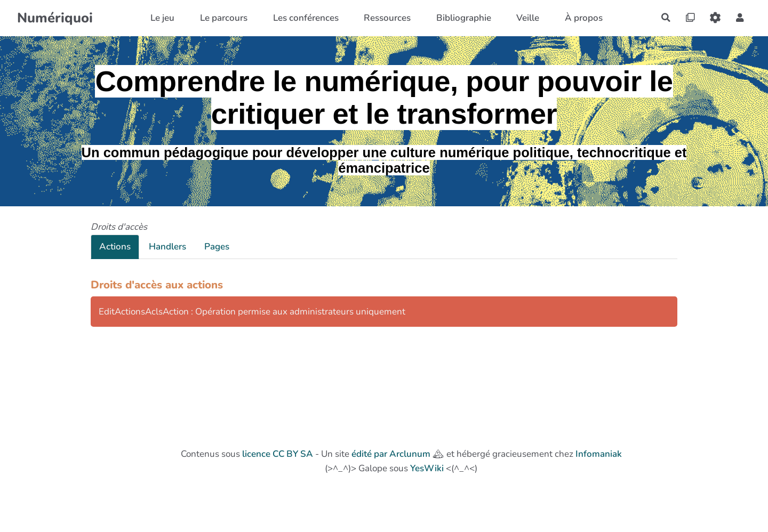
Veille (527, 18)
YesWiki (427, 468)
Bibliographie (462, 18)
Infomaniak (599, 454)
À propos (582, 18)
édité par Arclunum (391, 454)
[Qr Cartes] (689, 18)
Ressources (386, 18)
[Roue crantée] (714, 18)
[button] (739, 18)
